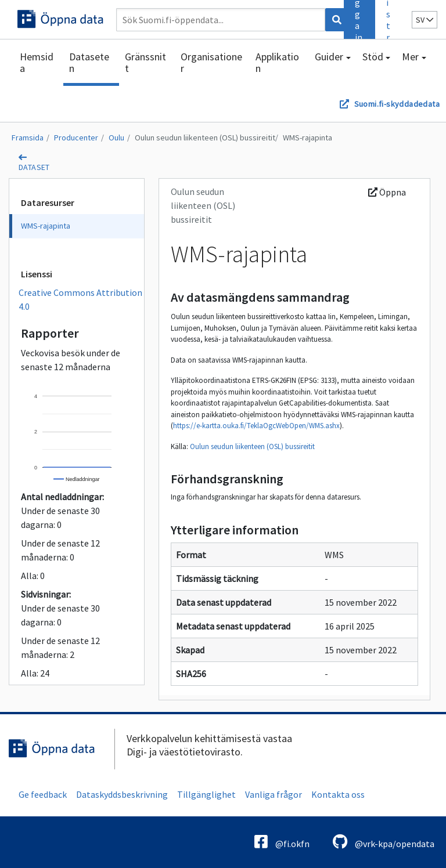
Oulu (116, 138)
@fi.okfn (282, 842)
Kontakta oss (338, 794)
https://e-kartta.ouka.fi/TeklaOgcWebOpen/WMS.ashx (256, 426)
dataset (34, 167)
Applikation (277, 62)
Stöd (373, 57)
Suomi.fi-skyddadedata (397, 104)
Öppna (387, 192)
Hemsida (37, 62)
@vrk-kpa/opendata (384, 842)
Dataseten (89, 62)
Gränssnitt (145, 62)
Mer (410, 57)
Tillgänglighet (206, 794)
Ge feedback (43, 794)
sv (425, 20)
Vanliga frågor (274, 794)
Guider (329, 57)
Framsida (28, 138)
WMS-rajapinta (307, 138)
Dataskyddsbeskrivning (122, 794)
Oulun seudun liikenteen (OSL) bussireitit (205, 138)
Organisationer (211, 62)
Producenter (76, 138)
